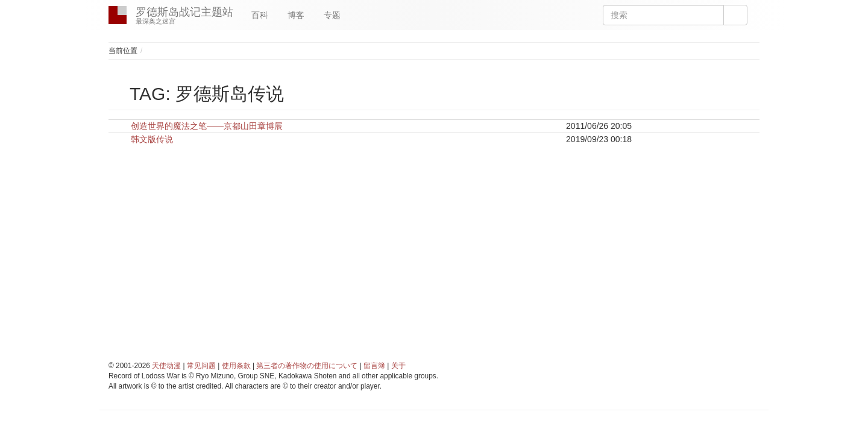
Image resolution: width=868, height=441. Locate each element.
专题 (332, 15)
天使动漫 (166, 366)
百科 (260, 15)
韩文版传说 (152, 139)
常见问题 (201, 366)
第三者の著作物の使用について (307, 366)
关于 (398, 366)
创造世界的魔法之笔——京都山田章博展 (207, 126)
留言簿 (374, 366)
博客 (296, 15)
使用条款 (236, 366)
